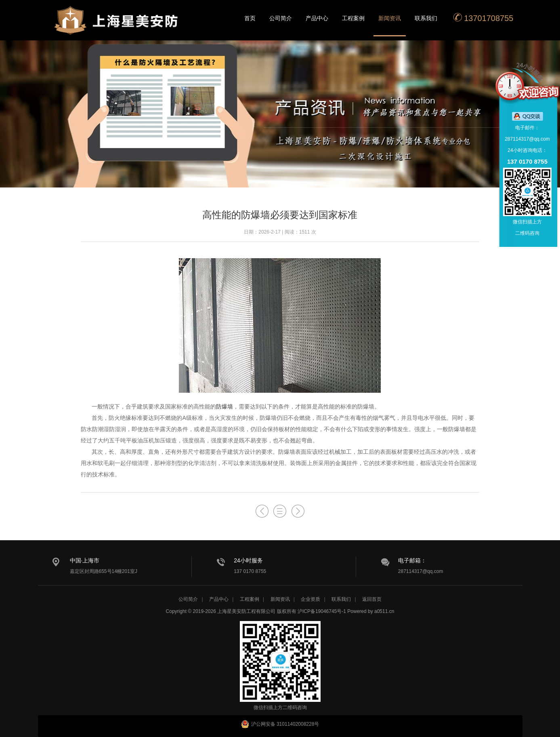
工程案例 (353, 18)
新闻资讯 (390, 18)
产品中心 (317, 18)
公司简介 (281, 18)
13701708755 (483, 18)
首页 (250, 18)
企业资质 (310, 599)
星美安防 (117, 25)
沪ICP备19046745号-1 (322, 611)
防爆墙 (224, 406)
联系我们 (426, 18)
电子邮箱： (412, 560)
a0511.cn (384, 611)
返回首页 (372, 599)
